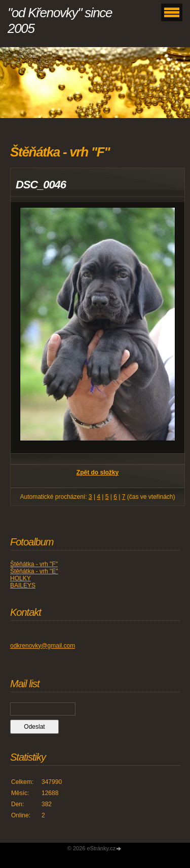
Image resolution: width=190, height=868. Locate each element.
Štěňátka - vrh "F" (34, 564)
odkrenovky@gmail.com (43, 646)
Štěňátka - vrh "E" (34, 571)
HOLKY (21, 578)
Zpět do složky (98, 472)
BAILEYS (23, 585)
